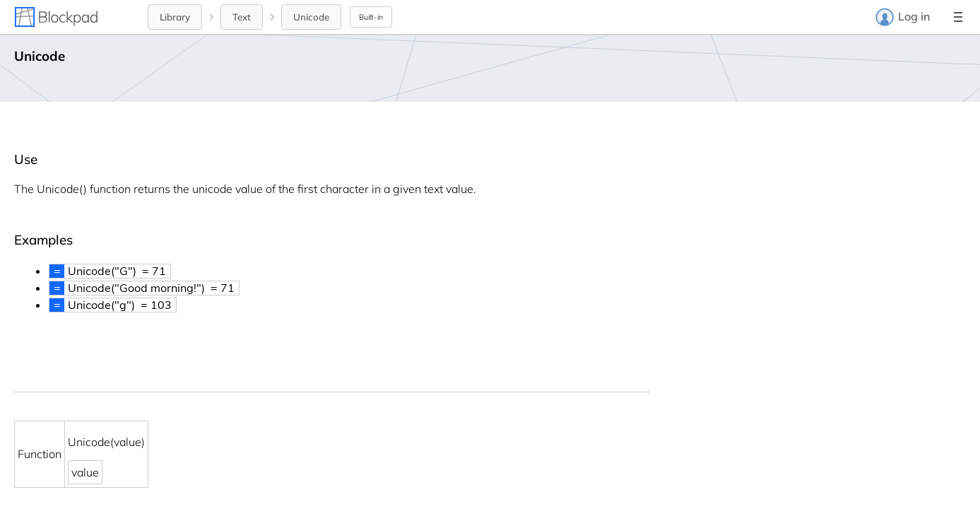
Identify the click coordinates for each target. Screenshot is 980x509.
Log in (902, 17)
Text (242, 17)
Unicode (311, 17)
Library (175, 17)
